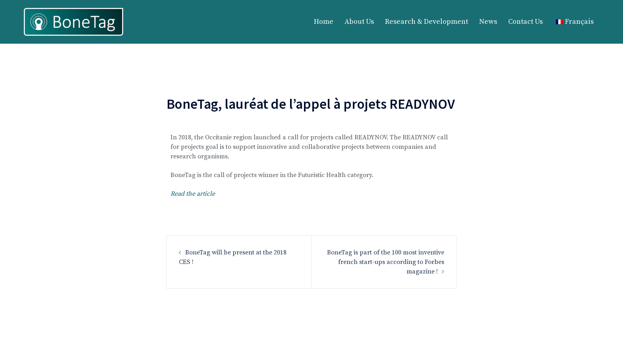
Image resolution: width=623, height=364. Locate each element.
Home (324, 22)
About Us (359, 22)
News (488, 22)
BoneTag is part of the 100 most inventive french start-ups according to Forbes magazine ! (386, 262)
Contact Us (525, 22)
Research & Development (427, 22)
